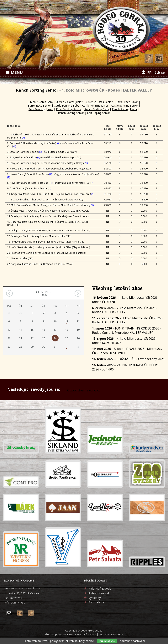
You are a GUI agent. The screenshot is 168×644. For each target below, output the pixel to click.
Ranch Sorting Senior (71, 113)
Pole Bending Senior (69, 109)
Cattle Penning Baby (67, 106)
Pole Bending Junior (41, 109)
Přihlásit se (156, 73)
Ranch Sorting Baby (97, 109)
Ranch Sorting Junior (125, 109)
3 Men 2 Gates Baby (40, 102)
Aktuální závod (99, 593)
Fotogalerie (96, 602)
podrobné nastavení (132, 641)
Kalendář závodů (100, 588)
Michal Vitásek (108, 634)
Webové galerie (87, 634)
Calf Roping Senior (99, 113)
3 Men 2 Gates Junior (69, 102)
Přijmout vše (107, 641)
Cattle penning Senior (125, 106)
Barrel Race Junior (127, 102)
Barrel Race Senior (39, 106)
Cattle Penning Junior (95, 106)
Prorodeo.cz (95, 631)
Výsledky (95, 598)
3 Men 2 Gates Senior (99, 102)
